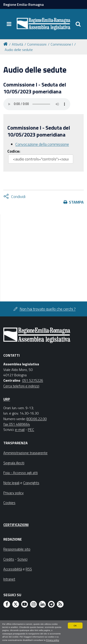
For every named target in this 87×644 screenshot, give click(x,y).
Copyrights (31, 483)
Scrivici (22, 559)
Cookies (9, 503)
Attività (17, 44)
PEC (31, 429)
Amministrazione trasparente (25, 453)
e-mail (20, 429)
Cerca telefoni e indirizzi (21, 386)
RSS (29, 569)
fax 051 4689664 (17, 424)
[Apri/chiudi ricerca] (78, 24)
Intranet (9, 579)
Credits (9, 559)
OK (75, 626)
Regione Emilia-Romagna (24, 4)
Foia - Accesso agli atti (21, 473)
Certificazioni (16, 525)
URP (7, 399)
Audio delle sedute (19, 50)
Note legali (11, 483)
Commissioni (37, 44)
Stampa (76, 202)
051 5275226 (33, 380)
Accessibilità (13, 569)
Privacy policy (53, 640)
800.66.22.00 (37, 419)
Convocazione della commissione (42, 144)
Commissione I (62, 44)
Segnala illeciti (14, 463)
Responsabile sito (17, 549)
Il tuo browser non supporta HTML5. (37, 104)
